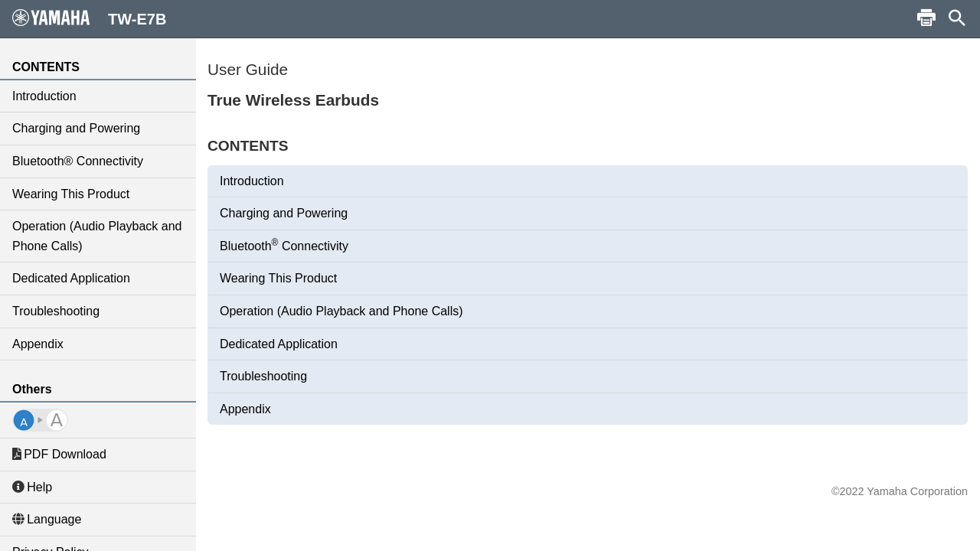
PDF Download (59, 454)
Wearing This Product (71, 194)
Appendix (38, 344)
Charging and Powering (76, 128)
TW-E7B (89, 18)
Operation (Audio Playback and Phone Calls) (97, 236)
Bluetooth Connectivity (284, 245)
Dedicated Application (71, 278)
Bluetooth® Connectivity (78, 161)
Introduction (44, 96)
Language (47, 519)
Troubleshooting (56, 311)
